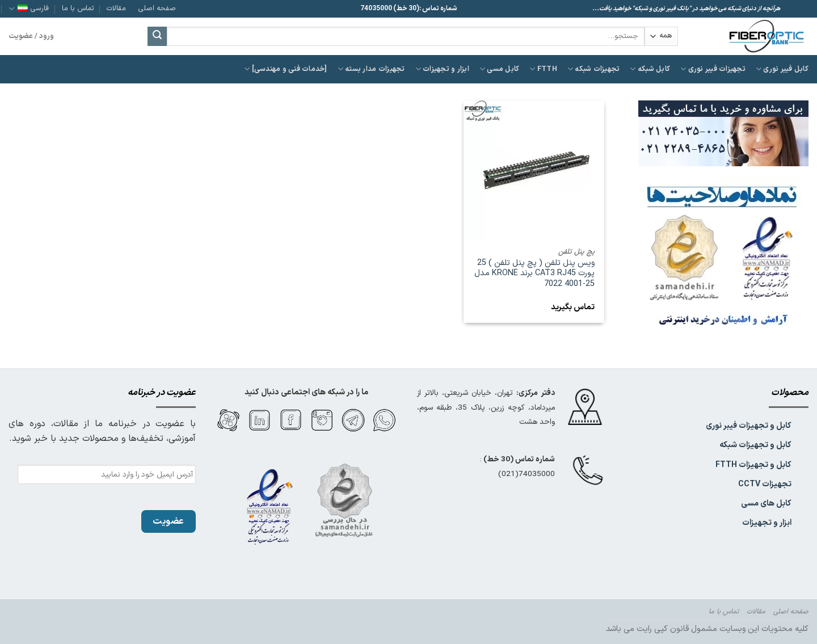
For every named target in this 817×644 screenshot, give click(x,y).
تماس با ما (78, 8)
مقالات (116, 8)
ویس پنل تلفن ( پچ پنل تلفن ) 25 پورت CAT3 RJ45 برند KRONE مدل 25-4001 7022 (534, 274)
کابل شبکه (650, 69)
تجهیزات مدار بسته (371, 69)
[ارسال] (157, 36)
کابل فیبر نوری (782, 69)
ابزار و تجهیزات (442, 69)
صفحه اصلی (157, 8)
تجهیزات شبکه (594, 69)
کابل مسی (500, 69)
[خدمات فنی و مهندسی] (286, 69)
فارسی (29, 9)
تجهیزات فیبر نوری (713, 69)
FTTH (543, 69)
